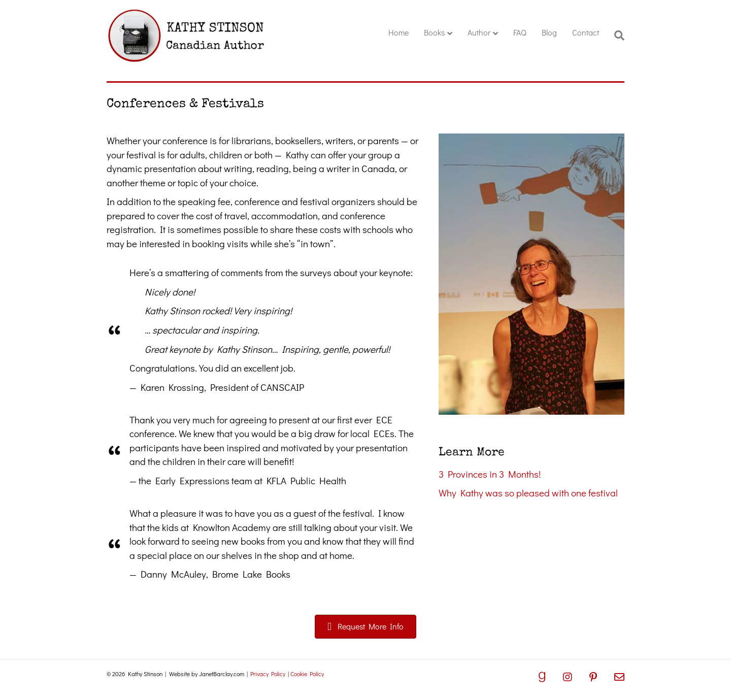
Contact (586, 32)
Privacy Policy (268, 674)
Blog (549, 32)
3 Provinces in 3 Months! (490, 474)
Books (434, 32)
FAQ (520, 32)
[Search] (616, 36)
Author (479, 32)
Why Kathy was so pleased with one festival (528, 493)
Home (398, 32)
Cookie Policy (307, 674)
